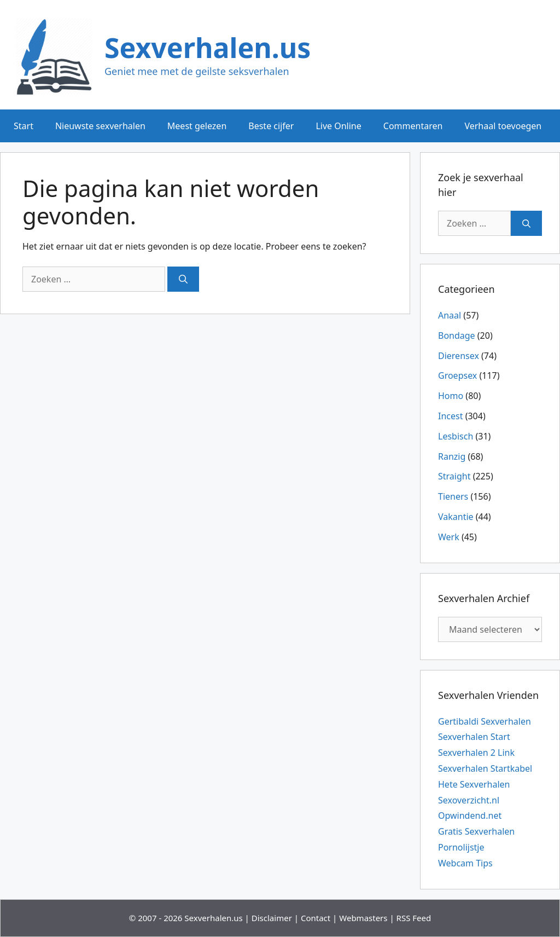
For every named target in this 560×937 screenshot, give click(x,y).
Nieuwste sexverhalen (100, 126)
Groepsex (457, 375)
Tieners (453, 496)
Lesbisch (456, 436)
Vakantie (456, 517)
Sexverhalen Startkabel (485, 768)
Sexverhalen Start (474, 737)
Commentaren (413, 126)
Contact (316, 918)
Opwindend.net (470, 815)
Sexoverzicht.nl (469, 800)
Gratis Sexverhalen (476, 831)
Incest (450, 416)
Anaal (450, 315)
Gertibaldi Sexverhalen (485, 721)
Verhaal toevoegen (503, 126)
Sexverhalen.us (208, 48)
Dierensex (459, 356)
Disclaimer (272, 918)
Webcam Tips (465, 863)
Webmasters (363, 918)
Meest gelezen (197, 126)
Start (24, 126)
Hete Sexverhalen (474, 784)
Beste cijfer (271, 126)
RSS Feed (414, 918)
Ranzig (452, 456)
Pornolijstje (461, 847)
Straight (454, 476)
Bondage (457, 336)
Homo (451, 396)
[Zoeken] (183, 279)
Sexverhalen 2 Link (476, 753)
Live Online (338, 126)
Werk (449, 537)
